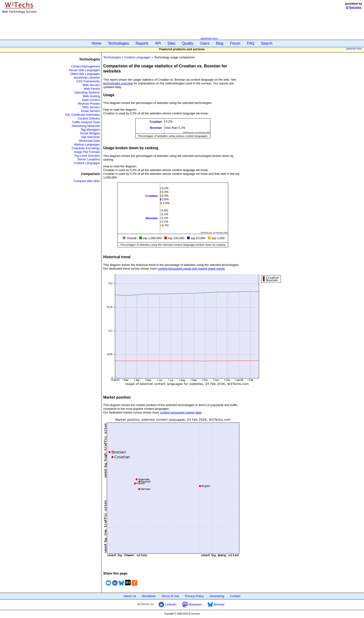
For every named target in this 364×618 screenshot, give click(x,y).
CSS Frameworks (88, 81)
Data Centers (91, 100)
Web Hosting (91, 96)
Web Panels (92, 89)
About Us (130, 596)
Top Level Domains (87, 156)
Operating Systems (87, 92)
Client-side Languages (85, 74)
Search (267, 43)
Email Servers (91, 111)
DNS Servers (91, 107)
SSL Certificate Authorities (83, 115)
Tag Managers (90, 130)
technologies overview (118, 83)
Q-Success (354, 7)
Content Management (85, 66)
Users (205, 43)
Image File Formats (87, 152)
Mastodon (192, 604)
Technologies (119, 43)
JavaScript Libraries (87, 78)
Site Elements (91, 137)
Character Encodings (86, 148)
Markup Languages (87, 144)
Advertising (217, 596)
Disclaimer (149, 596)
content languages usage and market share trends (191, 269)
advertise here (209, 38)
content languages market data (181, 412)
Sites (171, 43)
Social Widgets (90, 133)
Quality (188, 43)
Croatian (156, 122)
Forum (235, 43)
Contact (235, 596)
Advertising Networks (86, 126)
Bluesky (216, 604)
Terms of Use (171, 596)
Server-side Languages (84, 70)
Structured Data (89, 141)
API (158, 43)
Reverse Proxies (89, 104)
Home (97, 43)
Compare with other (87, 181)
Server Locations (89, 159)
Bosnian (156, 128)
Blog (220, 43)
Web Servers (91, 85)
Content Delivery (89, 118)
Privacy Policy (194, 596)
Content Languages (87, 163)
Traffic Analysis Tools (86, 122)
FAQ (251, 43)
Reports (142, 43)
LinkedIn (167, 604)
